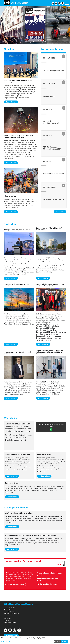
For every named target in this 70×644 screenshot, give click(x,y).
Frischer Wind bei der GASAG (47, 584)
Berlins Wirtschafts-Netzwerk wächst (47, 580)
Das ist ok (65, 641)
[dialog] (35, 640)
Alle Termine (60, 212)
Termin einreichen (11, 636)
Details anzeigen (6, 641)
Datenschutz (7, 619)
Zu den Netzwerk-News (16, 584)
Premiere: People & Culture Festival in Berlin (50, 574)
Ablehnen (57, 641)
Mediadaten (7, 620)
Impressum (7, 617)
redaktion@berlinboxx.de (11, 613)
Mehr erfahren (11, 102)
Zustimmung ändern (10, 622)
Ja (51, 429)
